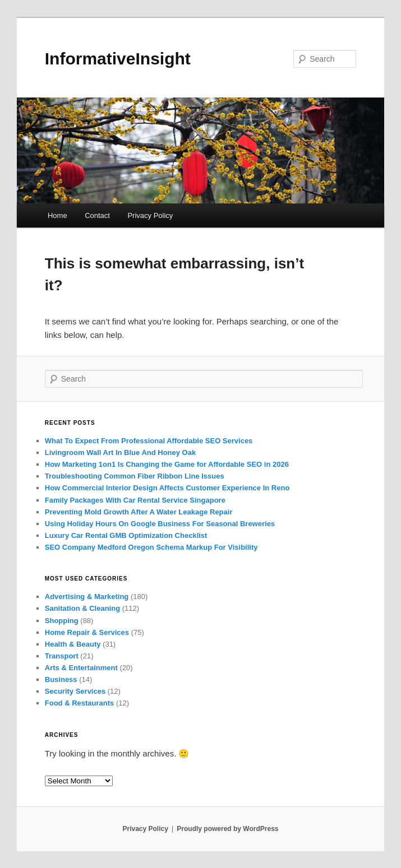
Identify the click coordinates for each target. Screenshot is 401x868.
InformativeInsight (118, 59)
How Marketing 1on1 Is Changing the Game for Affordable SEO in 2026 (167, 464)
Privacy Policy (150, 215)
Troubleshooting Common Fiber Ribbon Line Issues (135, 476)
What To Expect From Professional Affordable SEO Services (149, 441)
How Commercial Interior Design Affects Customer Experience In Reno (167, 488)
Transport (62, 656)
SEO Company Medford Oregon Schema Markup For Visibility (151, 547)
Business (61, 679)
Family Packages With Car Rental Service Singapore (135, 500)
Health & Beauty (73, 644)
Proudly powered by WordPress (227, 829)
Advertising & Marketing (87, 597)
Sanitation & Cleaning (82, 608)
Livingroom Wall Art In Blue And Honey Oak (120, 452)
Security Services (75, 691)
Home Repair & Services (87, 632)
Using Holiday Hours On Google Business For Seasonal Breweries (160, 524)
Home (57, 215)
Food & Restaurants (80, 703)
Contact (97, 215)
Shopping (62, 621)
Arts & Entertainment (81, 668)
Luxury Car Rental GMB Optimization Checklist (126, 535)
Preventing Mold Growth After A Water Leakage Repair (139, 512)
